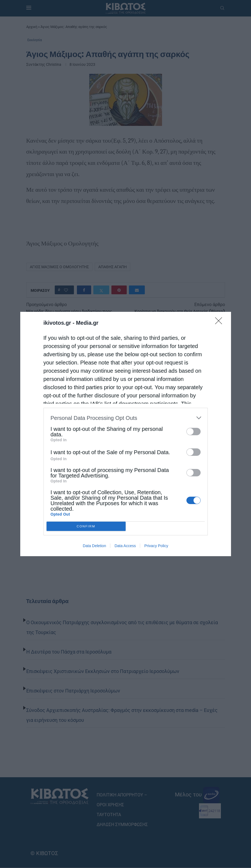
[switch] (194, 432)
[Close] (220, 323)
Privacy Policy (156, 546)
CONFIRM (86, 526)
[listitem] (126, 418)
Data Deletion (95, 546)
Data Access (125, 546)
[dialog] (126, 434)
